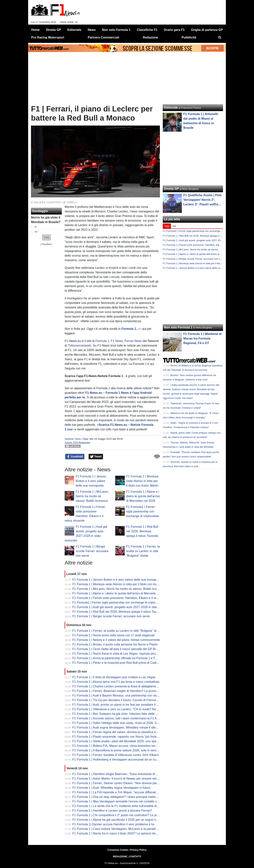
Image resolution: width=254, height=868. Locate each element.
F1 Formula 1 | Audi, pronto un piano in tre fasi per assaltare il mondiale (121, 705)
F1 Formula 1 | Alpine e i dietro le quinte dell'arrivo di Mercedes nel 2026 (143, 496)
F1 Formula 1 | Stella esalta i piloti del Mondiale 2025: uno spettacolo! (119, 741)
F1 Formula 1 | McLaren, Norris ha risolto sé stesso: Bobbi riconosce (92, 496)
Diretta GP (171, 189)
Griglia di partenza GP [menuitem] (207, 30)
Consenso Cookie (118, 850)
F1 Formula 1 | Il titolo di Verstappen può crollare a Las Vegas (114, 677)
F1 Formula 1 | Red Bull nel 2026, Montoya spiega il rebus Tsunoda (142, 531)
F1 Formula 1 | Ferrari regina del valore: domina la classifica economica (121, 732)
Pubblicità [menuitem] (189, 37)
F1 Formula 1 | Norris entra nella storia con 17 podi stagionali (114, 635)
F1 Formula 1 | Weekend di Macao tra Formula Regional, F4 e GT (202, 338)
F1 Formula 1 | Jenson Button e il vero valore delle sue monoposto (91, 481)
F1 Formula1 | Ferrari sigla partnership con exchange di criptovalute (143, 511)
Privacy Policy (138, 850)
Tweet (96, 457)
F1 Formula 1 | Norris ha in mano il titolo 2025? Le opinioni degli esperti (121, 833)
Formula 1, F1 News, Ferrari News (119, 341)
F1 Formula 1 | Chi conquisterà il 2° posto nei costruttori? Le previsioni (120, 815)
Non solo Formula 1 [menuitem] (116, 30)
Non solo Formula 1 (178, 327)
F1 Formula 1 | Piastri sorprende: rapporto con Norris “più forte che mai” (121, 737)
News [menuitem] (92, 30)
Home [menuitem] (35, 30)
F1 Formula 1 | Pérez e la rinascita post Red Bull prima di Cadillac (117, 663)
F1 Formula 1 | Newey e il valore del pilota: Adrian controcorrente (116, 640)
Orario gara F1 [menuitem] (174, 30)
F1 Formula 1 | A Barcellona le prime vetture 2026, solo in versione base (121, 750)
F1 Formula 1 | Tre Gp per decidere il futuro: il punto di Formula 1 (116, 700)
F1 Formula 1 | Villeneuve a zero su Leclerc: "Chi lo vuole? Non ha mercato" (124, 709)
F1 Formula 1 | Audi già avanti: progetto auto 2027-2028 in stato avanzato (122, 607)
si (36, 227)
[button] (46, 237)
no (36, 232)
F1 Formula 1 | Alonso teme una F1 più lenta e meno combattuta (116, 682)
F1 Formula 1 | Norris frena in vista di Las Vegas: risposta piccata (116, 654)
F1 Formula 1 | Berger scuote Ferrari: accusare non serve (92, 551)
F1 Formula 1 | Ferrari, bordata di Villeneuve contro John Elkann (116, 755)
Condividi (75, 457)
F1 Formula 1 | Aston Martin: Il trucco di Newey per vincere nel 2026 (118, 779)
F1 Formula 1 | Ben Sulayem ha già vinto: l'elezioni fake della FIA (116, 714)
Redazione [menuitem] (150, 37)
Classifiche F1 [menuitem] (147, 30)
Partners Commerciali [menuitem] (104, 37)
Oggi (167, 226)
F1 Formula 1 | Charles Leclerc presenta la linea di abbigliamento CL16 (120, 686)
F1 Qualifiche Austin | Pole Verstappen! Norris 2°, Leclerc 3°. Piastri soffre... (202, 200)
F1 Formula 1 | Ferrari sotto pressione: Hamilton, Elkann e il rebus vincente (123, 598)
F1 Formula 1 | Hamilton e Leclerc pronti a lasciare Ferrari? (112, 811)
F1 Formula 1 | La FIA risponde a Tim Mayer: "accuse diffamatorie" (117, 792)
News (78, 439)
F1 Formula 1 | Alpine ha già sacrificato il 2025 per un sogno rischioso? (120, 820)
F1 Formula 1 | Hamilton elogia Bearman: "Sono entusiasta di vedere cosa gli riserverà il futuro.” (137, 774)
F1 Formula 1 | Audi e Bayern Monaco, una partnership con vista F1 (118, 695)
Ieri (174, 226)
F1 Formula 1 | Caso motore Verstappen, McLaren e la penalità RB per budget (125, 829)
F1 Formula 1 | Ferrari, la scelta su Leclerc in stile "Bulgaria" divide (143, 551)
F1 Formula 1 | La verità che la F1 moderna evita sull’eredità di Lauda (119, 806)
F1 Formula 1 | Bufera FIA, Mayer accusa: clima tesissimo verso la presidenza (125, 746)
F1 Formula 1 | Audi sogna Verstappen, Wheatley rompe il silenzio (117, 727)
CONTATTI (135, 856)
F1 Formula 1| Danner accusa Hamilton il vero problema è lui (113, 824)
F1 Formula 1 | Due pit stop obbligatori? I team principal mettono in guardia (123, 797)
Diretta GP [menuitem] (53, 30)
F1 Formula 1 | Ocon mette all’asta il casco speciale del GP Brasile (117, 649)
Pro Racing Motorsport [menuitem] (48, 37)
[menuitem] (220, 38)
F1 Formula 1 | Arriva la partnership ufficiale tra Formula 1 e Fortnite (118, 658)
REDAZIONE (120, 856)
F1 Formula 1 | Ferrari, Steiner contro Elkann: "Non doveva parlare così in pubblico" (129, 783)
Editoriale (171, 108)
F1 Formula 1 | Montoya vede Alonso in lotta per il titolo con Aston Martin (142, 481)
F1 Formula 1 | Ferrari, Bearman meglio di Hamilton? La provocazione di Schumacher (130, 691)
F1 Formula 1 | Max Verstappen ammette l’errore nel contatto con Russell (122, 801)
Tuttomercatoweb (80, 346)
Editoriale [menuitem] (74, 30)
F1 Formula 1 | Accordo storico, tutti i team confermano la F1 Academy (120, 718)
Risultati (46, 244)
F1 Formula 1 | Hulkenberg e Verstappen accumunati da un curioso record (122, 759)
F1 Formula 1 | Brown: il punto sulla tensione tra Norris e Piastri (115, 644)
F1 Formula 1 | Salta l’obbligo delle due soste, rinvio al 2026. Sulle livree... (122, 723)
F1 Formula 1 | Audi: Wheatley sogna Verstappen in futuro (112, 788)
